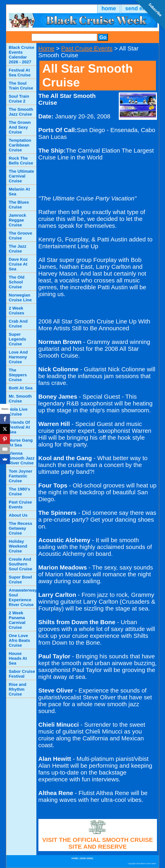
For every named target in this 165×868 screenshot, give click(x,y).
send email (87, 858)
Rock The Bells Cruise (21, 161)
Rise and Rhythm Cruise (18, 689)
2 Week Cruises (17, 310)
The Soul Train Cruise (21, 86)
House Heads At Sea (18, 658)
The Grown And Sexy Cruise (20, 127)
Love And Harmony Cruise (18, 357)
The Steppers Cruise (18, 375)
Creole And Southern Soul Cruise (21, 564)
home (109, 8)
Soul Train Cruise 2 (19, 99)
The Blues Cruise (19, 205)
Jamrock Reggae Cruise (17, 220)
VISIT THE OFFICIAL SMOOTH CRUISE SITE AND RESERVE (98, 843)
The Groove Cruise (21, 235)
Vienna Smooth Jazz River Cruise (22, 458)
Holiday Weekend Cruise (18, 546)
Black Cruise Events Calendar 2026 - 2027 (22, 55)
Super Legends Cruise (17, 339)
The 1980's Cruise (20, 491)
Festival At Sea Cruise (20, 72)
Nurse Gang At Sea (21, 443)
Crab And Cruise (18, 324)
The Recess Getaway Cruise (21, 528)
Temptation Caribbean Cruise (20, 145)
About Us (18, 515)
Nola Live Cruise (18, 412)
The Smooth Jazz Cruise (21, 112)
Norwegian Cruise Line (20, 297)
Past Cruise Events (87, 48)
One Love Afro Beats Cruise (19, 640)
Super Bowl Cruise (20, 579)
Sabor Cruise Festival (22, 674)
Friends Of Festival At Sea (19, 427)
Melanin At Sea (19, 191)
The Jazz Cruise (18, 249)
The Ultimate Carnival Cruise (22, 176)
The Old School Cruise (17, 282)
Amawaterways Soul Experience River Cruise (23, 597)
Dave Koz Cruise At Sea (18, 264)
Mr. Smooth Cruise (20, 399)
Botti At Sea (21, 388)
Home (46, 48)
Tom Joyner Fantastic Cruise (21, 476)
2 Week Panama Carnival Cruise (17, 620)
